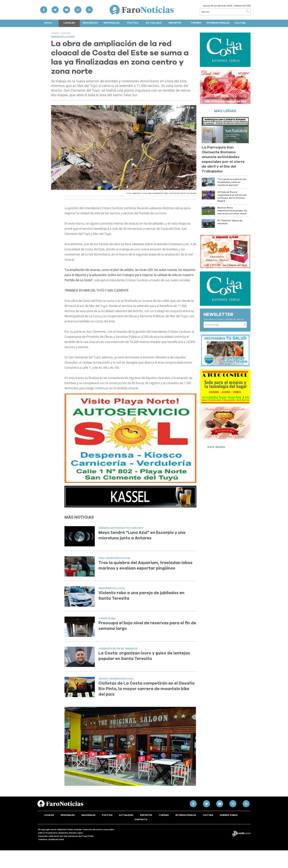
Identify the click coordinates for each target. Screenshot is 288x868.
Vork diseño (216, 447)
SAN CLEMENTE (155, 193)
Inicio (48, 23)
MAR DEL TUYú (140, 193)
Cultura (240, 23)
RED (166, 193)
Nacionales (111, 23)
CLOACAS (192, 193)
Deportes (175, 23)
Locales (69, 23)
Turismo (196, 23)
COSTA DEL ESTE (177, 193)
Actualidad (154, 23)
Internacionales (218, 23)
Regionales (90, 23)
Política (133, 23)
